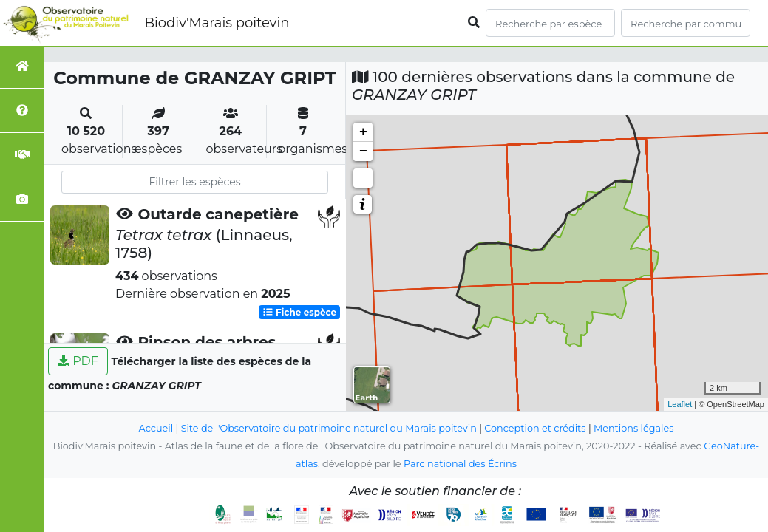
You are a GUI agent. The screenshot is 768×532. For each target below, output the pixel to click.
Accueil (156, 428)
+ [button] (363, 132)
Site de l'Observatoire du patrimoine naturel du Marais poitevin (329, 428)
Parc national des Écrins (460, 464)
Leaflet (680, 404)
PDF (78, 361)
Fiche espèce (299, 312)
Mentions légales (633, 428)
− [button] (363, 151)
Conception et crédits (535, 428)
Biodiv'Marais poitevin (217, 23)
